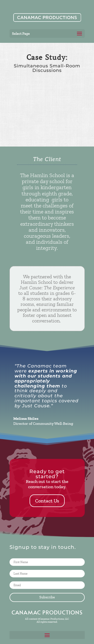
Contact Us (47, 501)
